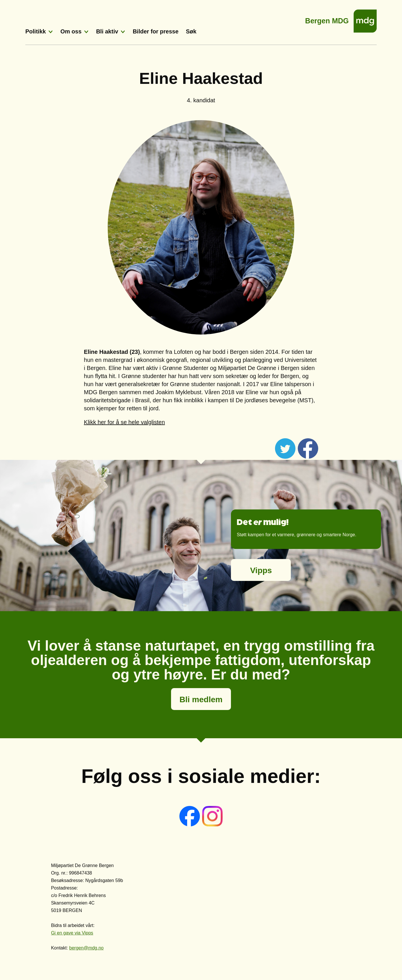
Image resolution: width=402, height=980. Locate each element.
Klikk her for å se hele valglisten (124, 422)
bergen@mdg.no (86, 948)
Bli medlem (201, 699)
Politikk (36, 31)
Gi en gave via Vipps (72, 933)
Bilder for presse (156, 31)
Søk (191, 31)
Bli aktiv (107, 31)
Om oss (71, 31)
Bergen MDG (327, 19)
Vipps (261, 570)
